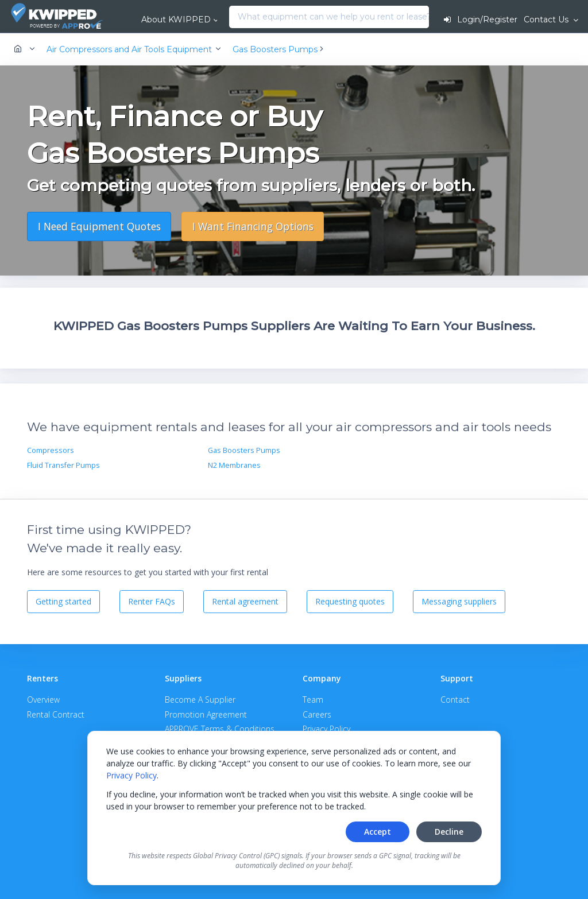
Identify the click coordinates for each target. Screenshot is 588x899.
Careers (317, 714)
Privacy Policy (131, 775)
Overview (43, 700)
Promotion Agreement (206, 714)
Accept (378, 832)
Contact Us (547, 20)
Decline (449, 832)
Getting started (63, 601)
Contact (455, 700)
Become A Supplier (200, 700)
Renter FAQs (152, 601)
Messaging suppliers (459, 601)
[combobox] (232, 17)
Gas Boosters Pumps (244, 450)
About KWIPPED (176, 20)
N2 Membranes (234, 465)
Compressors (51, 450)
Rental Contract (56, 714)
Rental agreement (245, 601)
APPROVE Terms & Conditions (220, 729)
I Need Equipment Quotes (99, 226)
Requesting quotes (350, 601)
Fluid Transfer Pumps (63, 465)
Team (313, 700)
